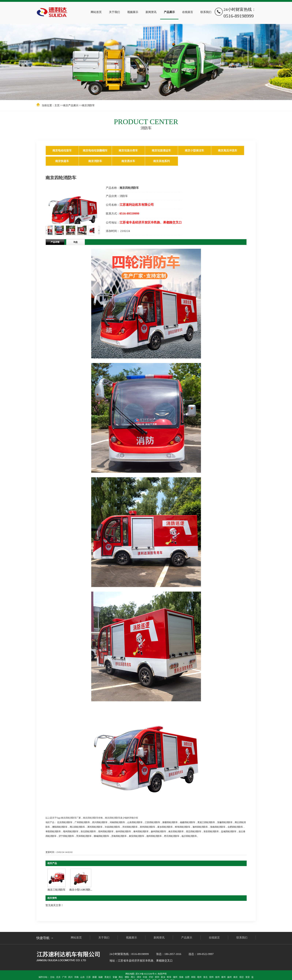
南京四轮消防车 (176, 832)
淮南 (181, 977)
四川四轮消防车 (100, 822)
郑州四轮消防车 (148, 827)
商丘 (121, 977)
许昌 (145, 977)
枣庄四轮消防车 (172, 836)
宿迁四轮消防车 (194, 832)
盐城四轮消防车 (229, 832)
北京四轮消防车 (65, 822)
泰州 (223, 977)
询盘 (76, 242)
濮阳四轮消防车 (60, 827)
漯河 (139, 977)
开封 (151, 977)
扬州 (229, 977)
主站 (52, 977)
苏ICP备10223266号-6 (146, 974)
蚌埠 (169, 977)
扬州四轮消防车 (159, 832)
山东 (82, 977)
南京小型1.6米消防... (81, 890)
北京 (58, 977)
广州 (64, 977)
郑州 (157, 977)
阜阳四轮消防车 (53, 832)
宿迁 (242, 977)
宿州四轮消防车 (106, 832)
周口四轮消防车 (77, 827)
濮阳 (127, 977)
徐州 (217, 977)
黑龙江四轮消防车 (206, 822)
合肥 (187, 977)
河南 (76, 977)
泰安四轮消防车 (137, 836)
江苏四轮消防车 (152, 822)
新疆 (95, 977)
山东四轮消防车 (135, 822)
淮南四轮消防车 (218, 827)
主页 (57, 105)
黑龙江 (108, 977)
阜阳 (193, 977)
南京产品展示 (71, 105)
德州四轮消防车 (154, 836)
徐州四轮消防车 (123, 832)
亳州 (199, 977)
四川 (70, 977)
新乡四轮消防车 (165, 827)
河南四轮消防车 (117, 822)
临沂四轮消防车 (189, 836)
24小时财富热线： (240, 13)
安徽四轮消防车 (225, 822)
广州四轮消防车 (82, 822)
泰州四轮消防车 (141, 832)
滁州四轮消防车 (200, 827)
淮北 (205, 977)
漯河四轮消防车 (95, 827)
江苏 (88, 977)
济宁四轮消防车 (66, 836)
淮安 (248, 977)
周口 (133, 977)
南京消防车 (88, 105)
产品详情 (55, 242)
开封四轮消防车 (130, 827)
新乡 (163, 977)
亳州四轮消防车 (71, 832)
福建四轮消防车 (188, 822)
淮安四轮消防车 (211, 832)
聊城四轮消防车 (101, 836)
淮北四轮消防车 (88, 832)
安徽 (115, 977)
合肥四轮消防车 (235, 827)
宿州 (211, 977)
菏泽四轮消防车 (84, 836)
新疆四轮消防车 (170, 822)
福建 (101, 977)
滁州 (175, 977)
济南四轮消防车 (119, 836)
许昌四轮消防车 (112, 827)
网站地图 (130, 974)
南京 (236, 977)
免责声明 (162, 974)
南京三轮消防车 (56, 890)
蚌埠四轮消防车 (183, 827)
